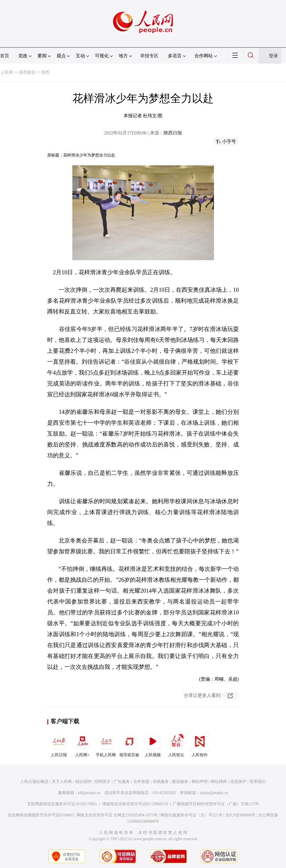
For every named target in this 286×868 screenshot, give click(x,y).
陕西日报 (173, 133)
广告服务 (122, 782)
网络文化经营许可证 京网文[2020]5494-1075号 (117, 815)
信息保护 (238, 782)
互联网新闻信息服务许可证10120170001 (62, 804)
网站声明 (200, 782)
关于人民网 (62, 782)
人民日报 (59, 744)
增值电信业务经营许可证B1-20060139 (135, 804)
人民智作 (200, 744)
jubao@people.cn (214, 793)
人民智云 (176, 744)
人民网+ (82, 744)
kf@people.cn (89, 793)
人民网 (7, 72)
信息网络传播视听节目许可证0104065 (41, 815)
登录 (273, 56)
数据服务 (180, 782)
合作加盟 (141, 782)
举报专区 (149, 56)
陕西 (45, 72)
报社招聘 (83, 782)
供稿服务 (161, 782)
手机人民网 (106, 744)
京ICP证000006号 (241, 815)
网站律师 (219, 782)
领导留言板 (129, 744)
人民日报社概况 (34, 782)
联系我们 (258, 782)
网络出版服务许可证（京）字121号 (191, 815)
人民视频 (153, 744)
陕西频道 (27, 72)
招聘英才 (102, 782)
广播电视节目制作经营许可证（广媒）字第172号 (216, 804)
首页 (5, 56)
